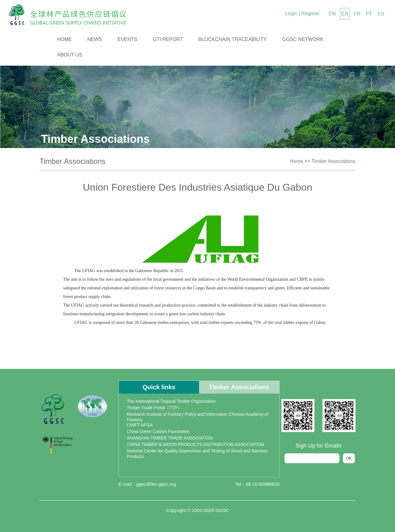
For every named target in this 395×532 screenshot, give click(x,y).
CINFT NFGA (140, 425)
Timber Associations (333, 160)
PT (369, 14)
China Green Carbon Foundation (158, 431)
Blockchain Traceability (233, 39)
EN (345, 14)
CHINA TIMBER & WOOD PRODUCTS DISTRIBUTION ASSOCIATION (195, 444)
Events (127, 39)
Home (64, 39)
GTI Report (168, 39)
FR (357, 14)
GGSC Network (303, 39)
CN (332, 14)
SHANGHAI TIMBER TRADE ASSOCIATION (170, 438)
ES (381, 14)
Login (291, 13)
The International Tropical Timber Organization (171, 401)
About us (70, 55)
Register (310, 13)
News (95, 39)
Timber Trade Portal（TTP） (154, 408)
